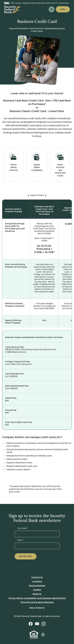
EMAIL (21, 540)
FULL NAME (23, 528)
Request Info (26, 556)
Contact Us (37, 577)
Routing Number (37, 586)
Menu (63, 9)
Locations (37, 581)
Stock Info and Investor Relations (37, 602)
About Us (37, 594)
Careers (37, 590)
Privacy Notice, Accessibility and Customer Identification (37, 598)
